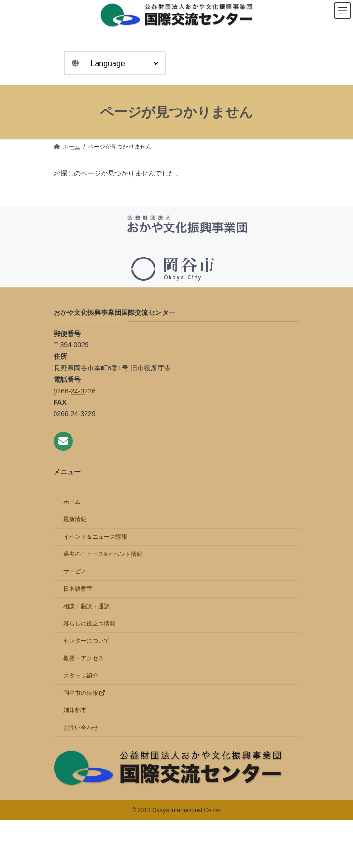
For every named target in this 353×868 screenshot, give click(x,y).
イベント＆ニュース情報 (95, 537)
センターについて (86, 641)
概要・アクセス (84, 658)
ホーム (72, 502)
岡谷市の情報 (84, 693)
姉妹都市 (75, 710)
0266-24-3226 (75, 391)
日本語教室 (78, 589)
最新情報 (75, 519)
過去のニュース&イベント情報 (103, 554)
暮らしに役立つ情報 (89, 624)
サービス (75, 571)
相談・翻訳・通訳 (86, 606)
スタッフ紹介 (81, 676)
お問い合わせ (81, 728)
